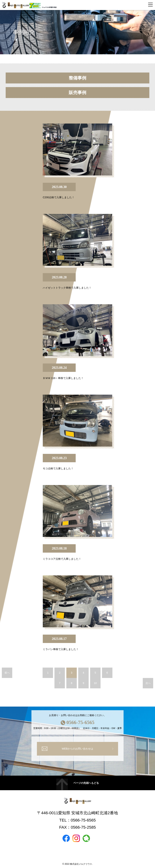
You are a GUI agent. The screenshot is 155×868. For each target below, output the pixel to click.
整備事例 (77, 78)
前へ (7, 673)
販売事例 (77, 93)
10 (95, 683)
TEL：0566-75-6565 (77, 820)
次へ (148, 683)
